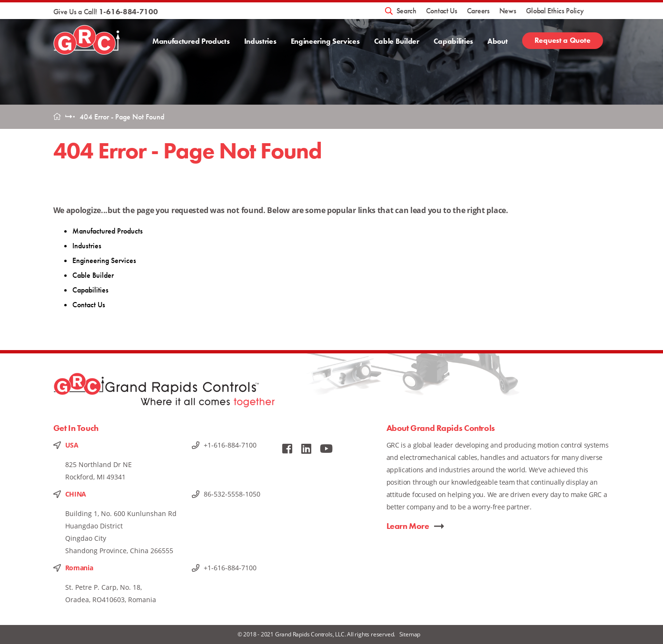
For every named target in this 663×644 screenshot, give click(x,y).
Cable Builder (396, 41)
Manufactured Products (191, 41)
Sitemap (410, 634)
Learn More (408, 526)
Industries (260, 41)
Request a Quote (563, 40)
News (508, 11)
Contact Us (442, 11)
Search (406, 11)
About (498, 41)
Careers (478, 11)
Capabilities (453, 41)
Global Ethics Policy (555, 11)
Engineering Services (325, 41)
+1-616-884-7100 (230, 445)
